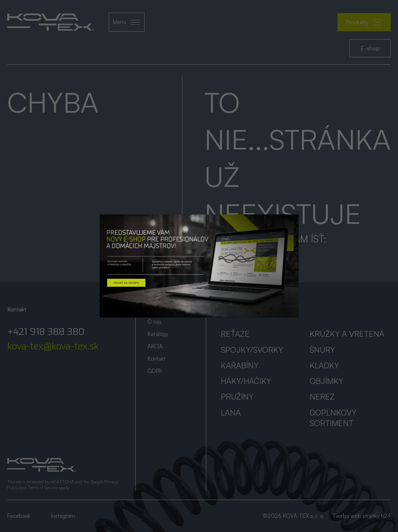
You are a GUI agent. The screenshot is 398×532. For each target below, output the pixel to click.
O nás (155, 322)
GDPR (155, 371)
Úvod (154, 309)
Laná (231, 412)
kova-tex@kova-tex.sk (53, 347)
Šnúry (322, 350)
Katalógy (158, 334)
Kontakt (157, 359)
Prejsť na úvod (240, 254)
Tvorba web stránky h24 (362, 516)
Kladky (324, 365)
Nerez (322, 396)
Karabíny (240, 365)
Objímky (326, 381)
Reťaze (235, 334)
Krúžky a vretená (347, 334)
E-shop (370, 48)
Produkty (364, 22)
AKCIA (155, 346)
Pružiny (237, 396)
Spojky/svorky (252, 350)
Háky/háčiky (246, 381)
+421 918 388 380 (46, 332)
